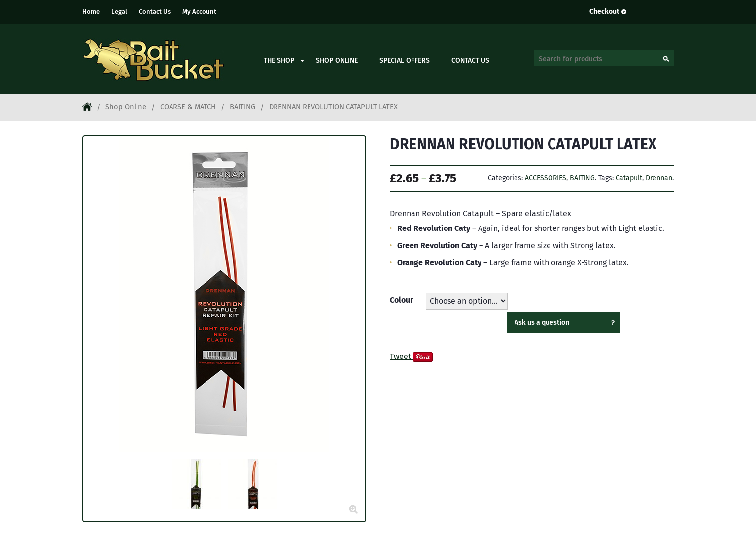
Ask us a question (542, 322)
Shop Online (337, 60)
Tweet (400, 356)
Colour (401, 300)
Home (91, 12)
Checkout (604, 12)
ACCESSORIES (546, 178)
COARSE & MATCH (188, 107)
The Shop (279, 60)
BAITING (242, 107)
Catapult (629, 178)
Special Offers (405, 60)
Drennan (659, 178)
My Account (199, 12)
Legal (119, 12)
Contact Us (155, 12)
